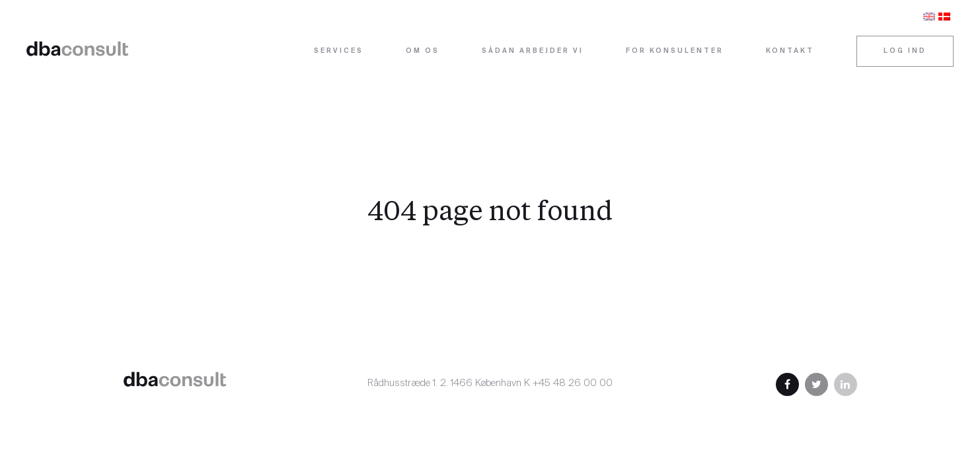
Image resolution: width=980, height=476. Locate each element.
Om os (423, 51)
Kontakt (790, 51)
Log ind (905, 51)
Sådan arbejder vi (533, 51)
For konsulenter (675, 51)
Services (339, 51)
